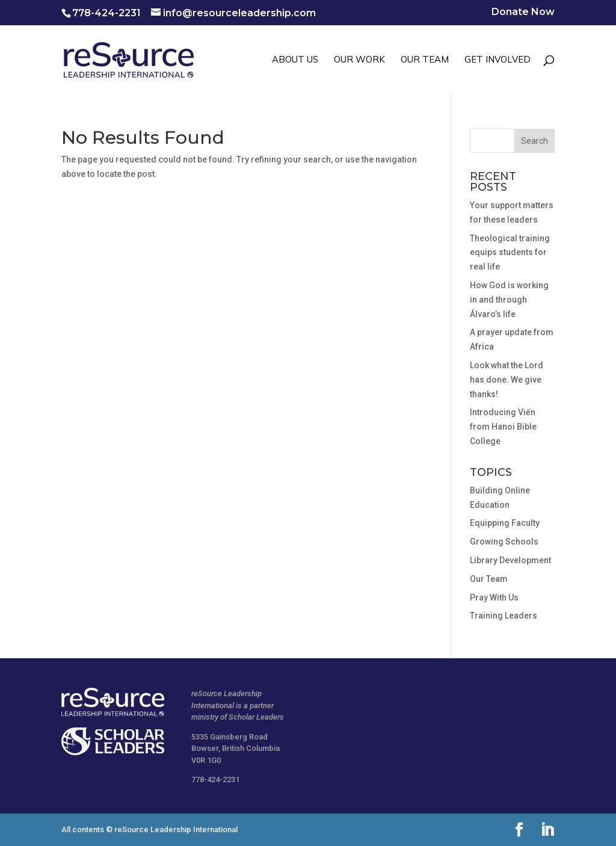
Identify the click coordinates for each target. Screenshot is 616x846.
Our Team (489, 579)
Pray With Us (494, 597)
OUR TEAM (425, 60)
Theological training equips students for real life (510, 253)
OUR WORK (359, 60)
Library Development (510, 560)
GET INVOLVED (497, 60)
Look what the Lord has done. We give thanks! (507, 380)
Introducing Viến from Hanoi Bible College (503, 427)
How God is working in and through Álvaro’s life (509, 300)
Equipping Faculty (505, 523)
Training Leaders (504, 616)
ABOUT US (295, 60)
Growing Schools (504, 542)
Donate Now (523, 12)
